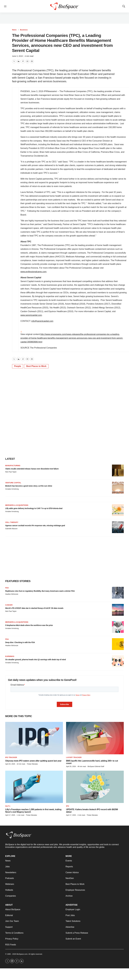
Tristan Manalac (32, 764)
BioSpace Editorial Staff (96, 766)
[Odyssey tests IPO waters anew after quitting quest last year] (34, 738)
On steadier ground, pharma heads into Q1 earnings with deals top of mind (36, 660)
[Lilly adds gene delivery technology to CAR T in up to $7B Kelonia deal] (118, 510)
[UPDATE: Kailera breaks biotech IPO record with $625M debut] (95, 787)
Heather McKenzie (12, 594)
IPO (68, 806)
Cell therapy (12, 522)
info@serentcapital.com (42, 321)
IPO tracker (11, 757)
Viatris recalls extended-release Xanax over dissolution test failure (32, 469)
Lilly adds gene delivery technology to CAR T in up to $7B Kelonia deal (34, 508)
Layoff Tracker (74, 757)
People (18, 366)
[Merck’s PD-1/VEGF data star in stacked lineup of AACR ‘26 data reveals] (118, 610)
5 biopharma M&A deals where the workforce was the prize (29, 625)
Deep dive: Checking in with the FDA (20, 642)
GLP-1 (8, 806)
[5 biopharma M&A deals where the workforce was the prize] (118, 627)
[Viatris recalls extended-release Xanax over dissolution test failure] (118, 470)
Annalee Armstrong (12, 489)
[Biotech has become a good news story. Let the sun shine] (118, 488)
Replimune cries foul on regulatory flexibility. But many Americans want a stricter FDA (40, 591)
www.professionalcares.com (33, 272)
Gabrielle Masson (11, 529)
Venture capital (13, 483)
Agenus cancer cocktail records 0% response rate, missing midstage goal (35, 525)
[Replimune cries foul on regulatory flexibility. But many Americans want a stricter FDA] (118, 593)
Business (24, 30)
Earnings (10, 656)
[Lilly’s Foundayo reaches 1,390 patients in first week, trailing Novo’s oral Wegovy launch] (34, 787)
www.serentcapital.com (31, 315)
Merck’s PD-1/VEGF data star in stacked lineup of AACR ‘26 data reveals (34, 608)
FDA (7, 588)
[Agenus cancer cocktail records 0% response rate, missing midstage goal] (118, 527)
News (14, 30)
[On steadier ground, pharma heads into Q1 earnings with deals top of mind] (118, 661)
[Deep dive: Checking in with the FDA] (118, 644)
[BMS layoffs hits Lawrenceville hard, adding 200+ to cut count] (95, 738)
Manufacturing (13, 466)
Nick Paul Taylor (11, 472)
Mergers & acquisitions (17, 505)
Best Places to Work (36, 366)
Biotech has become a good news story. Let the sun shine (29, 486)
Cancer (9, 605)
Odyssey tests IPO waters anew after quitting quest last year (33, 761)
